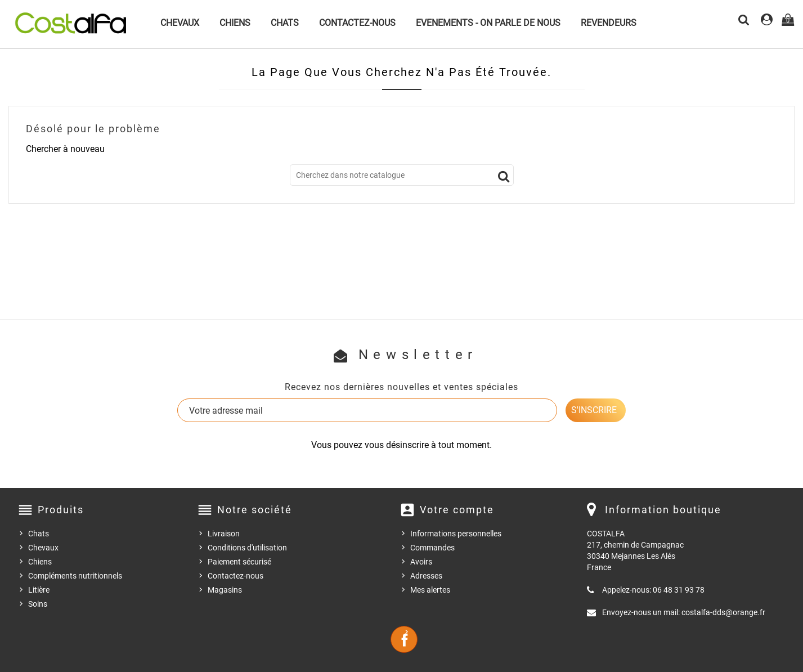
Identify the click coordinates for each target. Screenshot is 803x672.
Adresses (426, 576)
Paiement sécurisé (239, 562)
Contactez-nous (357, 23)
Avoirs (421, 562)
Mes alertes (430, 590)
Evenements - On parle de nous (488, 23)
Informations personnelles (456, 534)
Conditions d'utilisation (247, 548)
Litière (39, 590)
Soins (38, 604)
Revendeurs (609, 23)
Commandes (432, 548)
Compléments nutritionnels (75, 576)
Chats (285, 23)
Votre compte (457, 510)
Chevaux (180, 23)
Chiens (235, 23)
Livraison (224, 534)
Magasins (225, 590)
